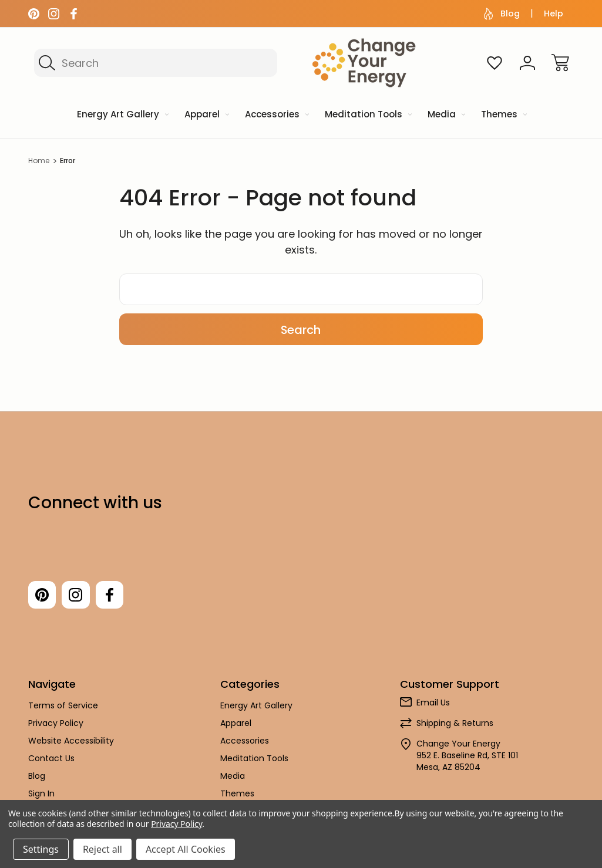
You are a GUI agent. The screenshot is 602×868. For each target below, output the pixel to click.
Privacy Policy (56, 724)
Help (554, 13)
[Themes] (503, 115)
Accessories (245, 741)
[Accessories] (276, 115)
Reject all (102, 849)
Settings (41, 849)
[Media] (445, 115)
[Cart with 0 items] (560, 63)
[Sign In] (527, 63)
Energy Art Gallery (256, 706)
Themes (237, 794)
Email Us (433, 703)
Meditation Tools (254, 759)
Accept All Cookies (186, 849)
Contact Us (51, 759)
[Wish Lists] (495, 63)
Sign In (41, 794)
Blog (502, 14)
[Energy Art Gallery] (122, 115)
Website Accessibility (71, 741)
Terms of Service (63, 706)
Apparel (236, 724)
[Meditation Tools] (367, 115)
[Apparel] (206, 115)
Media (233, 776)
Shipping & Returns (455, 724)
